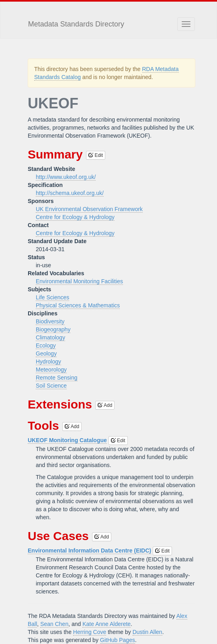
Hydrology (48, 362)
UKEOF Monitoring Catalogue (67, 440)
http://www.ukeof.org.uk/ (66, 177)
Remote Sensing (57, 378)
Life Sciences (52, 297)
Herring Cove (90, 632)
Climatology (50, 337)
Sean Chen (54, 624)
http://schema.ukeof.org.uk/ (70, 193)
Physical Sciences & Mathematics (78, 305)
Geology (46, 353)
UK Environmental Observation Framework (89, 209)
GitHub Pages (118, 640)
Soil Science (51, 386)
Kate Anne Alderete (106, 624)
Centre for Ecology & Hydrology (75, 217)
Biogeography (53, 329)
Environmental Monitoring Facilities (79, 281)
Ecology (46, 345)
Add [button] (105, 405)
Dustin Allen (147, 632)
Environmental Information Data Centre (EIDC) (89, 551)
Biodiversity (50, 321)
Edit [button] (96, 155)
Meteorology (51, 370)
